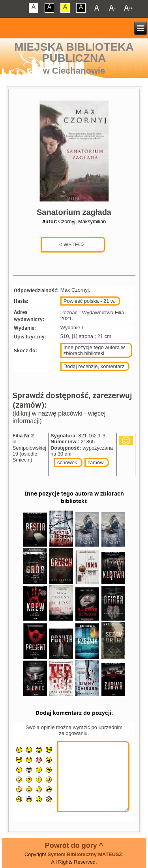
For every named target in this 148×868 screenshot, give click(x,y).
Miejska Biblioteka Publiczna (74, 52)
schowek (67, 462)
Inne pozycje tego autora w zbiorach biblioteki (94, 350)
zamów (96, 462)
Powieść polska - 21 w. (90, 301)
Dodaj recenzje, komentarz (94, 366)
